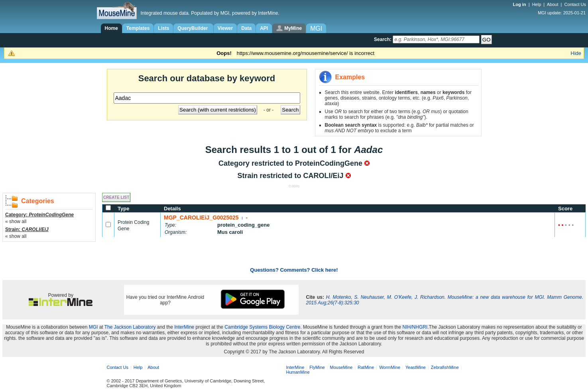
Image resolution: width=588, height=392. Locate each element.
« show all (16, 221)
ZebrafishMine (445, 367)
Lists (163, 28)
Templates (138, 28)
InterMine (184, 327)
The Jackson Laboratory (130, 327)
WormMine (390, 367)
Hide (576, 53)
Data (246, 28)
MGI (93, 327)
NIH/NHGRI (415, 327)
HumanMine (298, 372)
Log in (520, 4)
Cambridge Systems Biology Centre (262, 327)
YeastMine (416, 367)
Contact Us (575, 4)
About (553, 4)
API (264, 28)
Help (537, 4)
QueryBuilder (193, 28)
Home (111, 28)
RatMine (366, 367)
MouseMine (341, 367)
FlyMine (317, 367)
